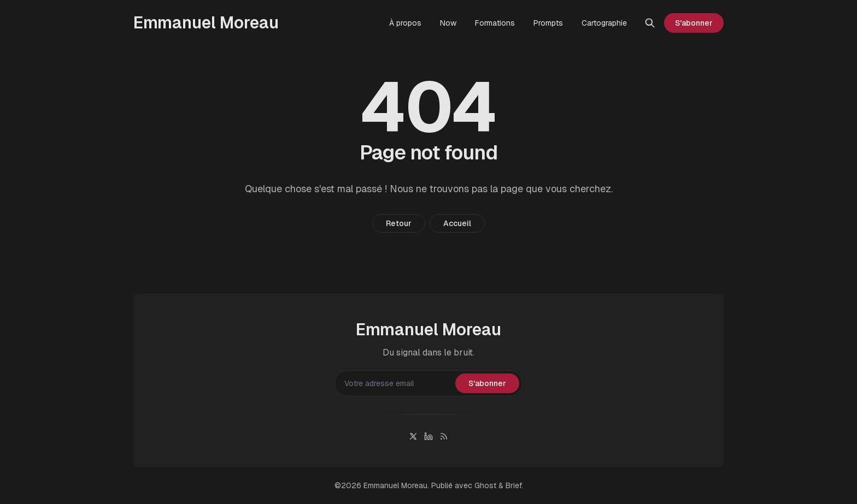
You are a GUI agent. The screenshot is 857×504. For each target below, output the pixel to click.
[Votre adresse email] (397, 383)
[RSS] (444, 436)
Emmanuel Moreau (395, 485)
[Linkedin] (428, 436)
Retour (399, 223)
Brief (513, 485)
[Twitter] (413, 436)
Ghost (485, 485)
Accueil (457, 223)
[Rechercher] (650, 23)
